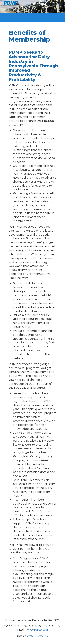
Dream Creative (38, 636)
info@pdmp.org (37, 630)
